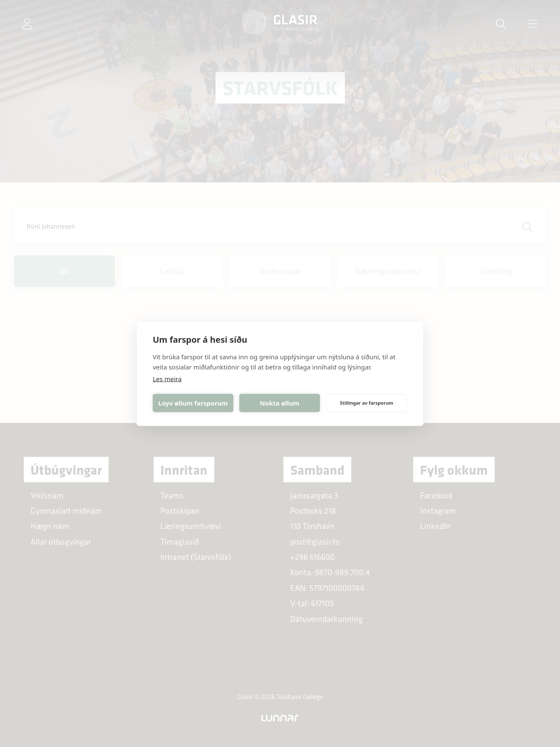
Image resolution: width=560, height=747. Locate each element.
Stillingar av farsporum (367, 403)
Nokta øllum (280, 403)
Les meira (167, 378)
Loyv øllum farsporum (193, 403)
